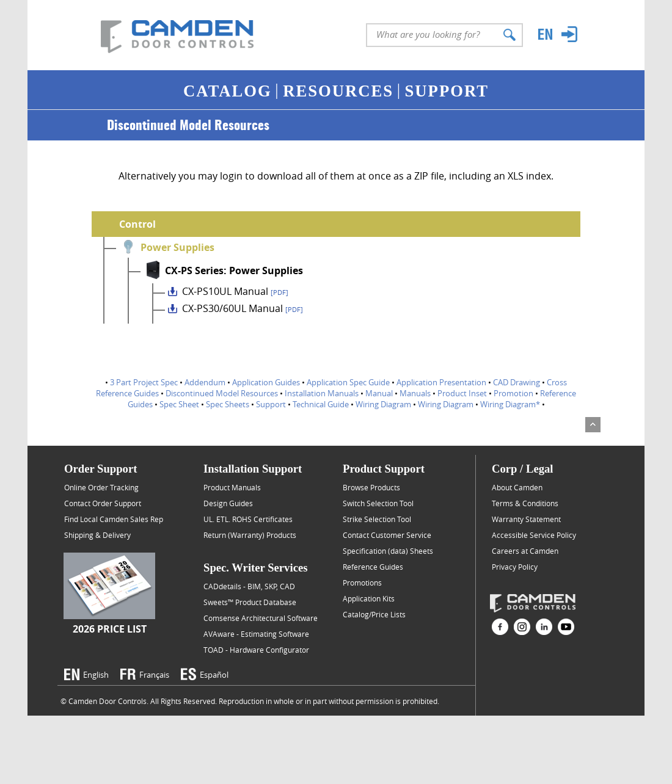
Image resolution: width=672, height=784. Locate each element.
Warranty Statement (526, 519)
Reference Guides (373, 567)
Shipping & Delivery (97, 535)
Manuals (415, 393)
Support (271, 404)
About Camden (517, 487)
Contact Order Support (103, 503)
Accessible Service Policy (534, 535)
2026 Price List (110, 629)
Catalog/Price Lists (374, 614)
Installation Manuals (322, 393)
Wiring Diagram (383, 404)
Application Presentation (441, 382)
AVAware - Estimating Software (256, 634)
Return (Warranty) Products (250, 535)
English (96, 675)
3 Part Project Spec (144, 382)
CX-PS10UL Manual (235, 291)
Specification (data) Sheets (388, 551)
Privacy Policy (515, 567)
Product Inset (462, 393)
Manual (379, 393)
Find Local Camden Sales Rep (114, 519)
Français (154, 675)
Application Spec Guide (348, 382)
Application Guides (266, 382)
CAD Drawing (517, 382)
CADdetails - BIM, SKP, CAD (249, 586)
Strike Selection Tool (377, 519)
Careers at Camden (525, 551)
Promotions (362, 583)
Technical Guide (321, 404)
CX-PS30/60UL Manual (243, 308)
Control (137, 224)
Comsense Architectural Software (261, 618)
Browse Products (371, 487)
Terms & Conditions (525, 503)
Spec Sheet (179, 404)
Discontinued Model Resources (222, 393)
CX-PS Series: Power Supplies (234, 270)
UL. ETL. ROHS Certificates (248, 519)
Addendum (205, 382)
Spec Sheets (228, 404)
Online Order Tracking (101, 487)
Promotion (513, 393)
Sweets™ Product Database (250, 602)
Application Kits (369, 598)
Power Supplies (177, 247)
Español (214, 675)
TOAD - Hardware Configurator (256, 650)
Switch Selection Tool (378, 503)
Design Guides (228, 503)
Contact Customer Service (387, 535)
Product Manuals (232, 487)
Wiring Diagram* (510, 404)
